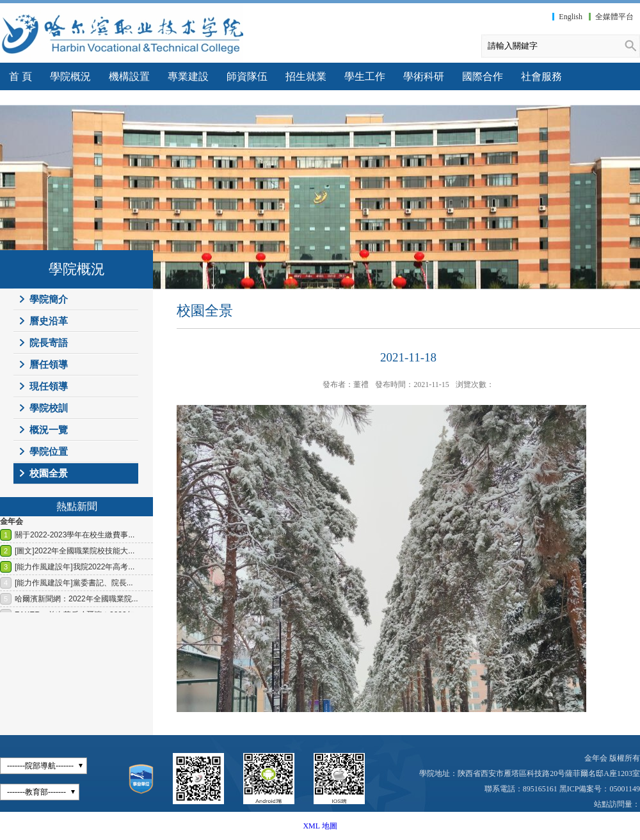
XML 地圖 (320, 826)
